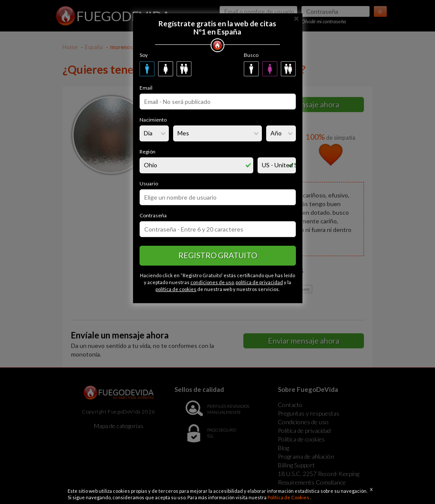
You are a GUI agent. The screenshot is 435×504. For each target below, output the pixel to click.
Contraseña (153, 215)
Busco (251, 55)
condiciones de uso (212, 282)
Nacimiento (153, 120)
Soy (144, 55)
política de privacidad (259, 282)
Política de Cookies (289, 497)
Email (146, 88)
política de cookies (176, 289)
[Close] (296, 18)
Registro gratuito (218, 255)
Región (148, 152)
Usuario (149, 183)
